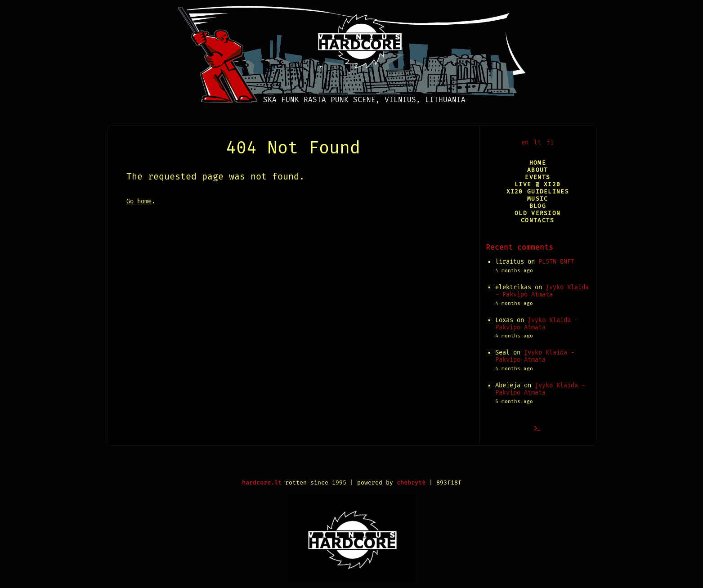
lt (537, 142)
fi (550, 142)
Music (537, 199)
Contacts (537, 220)
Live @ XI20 (537, 184)
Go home (139, 201)
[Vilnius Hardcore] (351, 52)
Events (537, 177)
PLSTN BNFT (556, 262)
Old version (537, 213)
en (525, 142)
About (537, 170)
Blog (538, 206)
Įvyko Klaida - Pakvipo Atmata (542, 291)
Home (538, 163)
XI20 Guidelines (538, 191)
